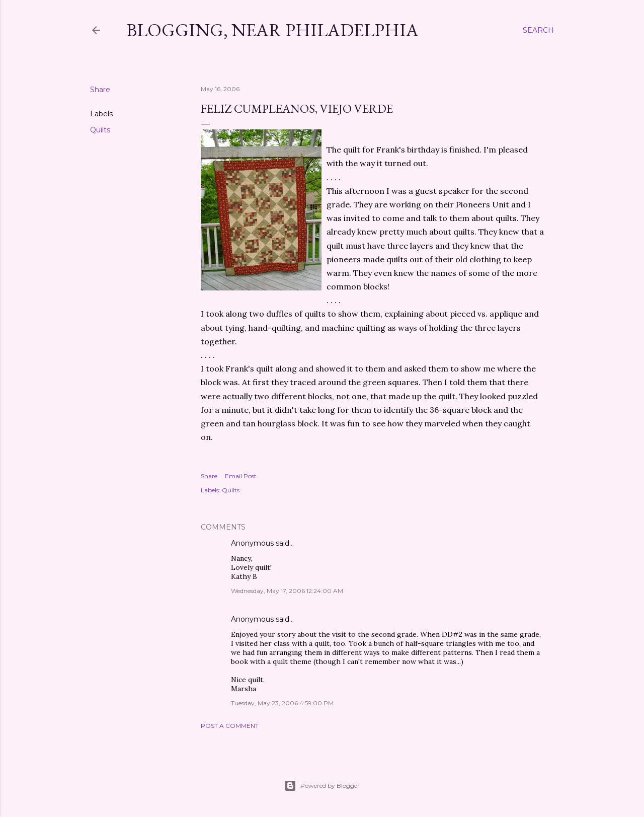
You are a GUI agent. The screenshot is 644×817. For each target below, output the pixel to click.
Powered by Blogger (322, 786)
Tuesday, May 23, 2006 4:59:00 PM (282, 703)
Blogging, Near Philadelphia (272, 30)
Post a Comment (230, 726)
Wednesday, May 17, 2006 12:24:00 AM (287, 591)
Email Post (241, 476)
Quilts (100, 130)
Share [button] (100, 90)
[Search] (538, 30)
